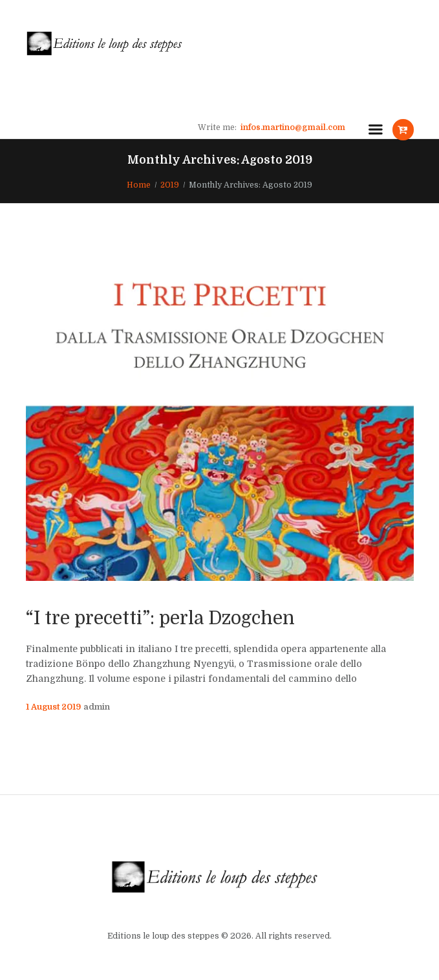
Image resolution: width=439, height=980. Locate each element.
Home (139, 185)
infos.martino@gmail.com (293, 127)
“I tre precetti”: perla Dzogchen (160, 618)
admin (97, 707)
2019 (170, 185)
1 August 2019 (53, 707)
